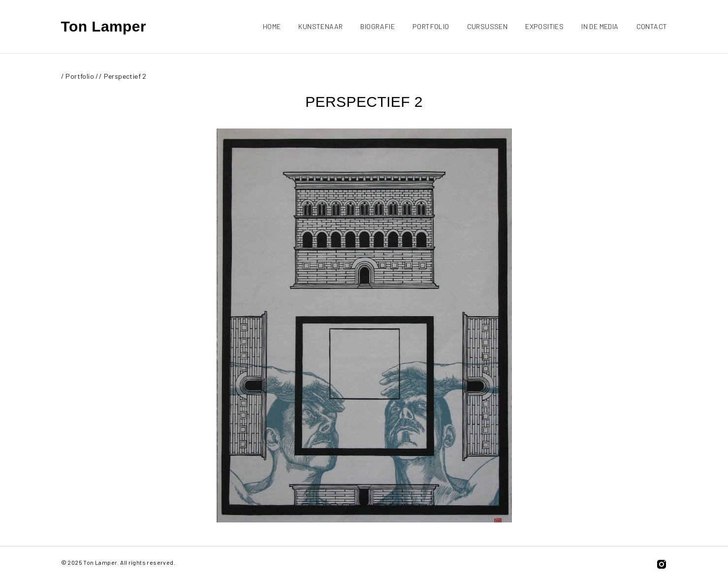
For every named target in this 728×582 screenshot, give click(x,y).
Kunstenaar (320, 26)
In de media (600, 26)
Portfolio (431, 26)
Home (272, 26)
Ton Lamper (104, 26)
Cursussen (488, 26)
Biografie (378, 26)
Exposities (544, 26)
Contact (652, 26)
